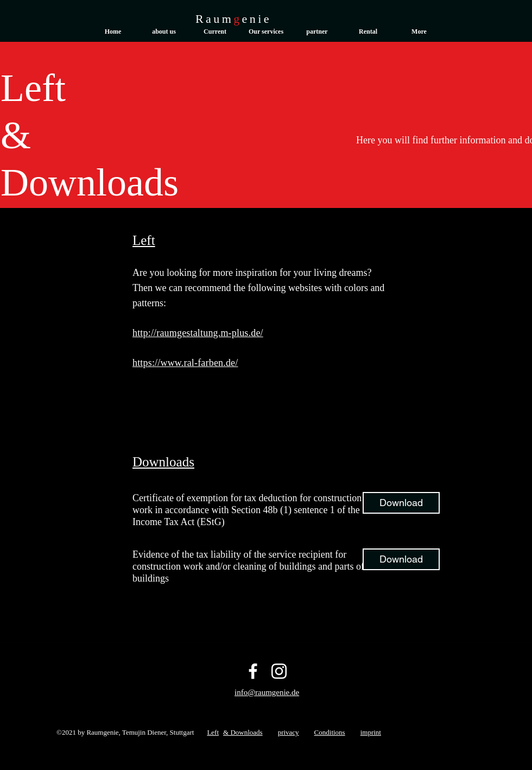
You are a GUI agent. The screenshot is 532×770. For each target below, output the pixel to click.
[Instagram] (279, 671)
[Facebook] (253, 671)
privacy (289, 732)
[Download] (401, 503)
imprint (371, 732)
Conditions (330, 732)
